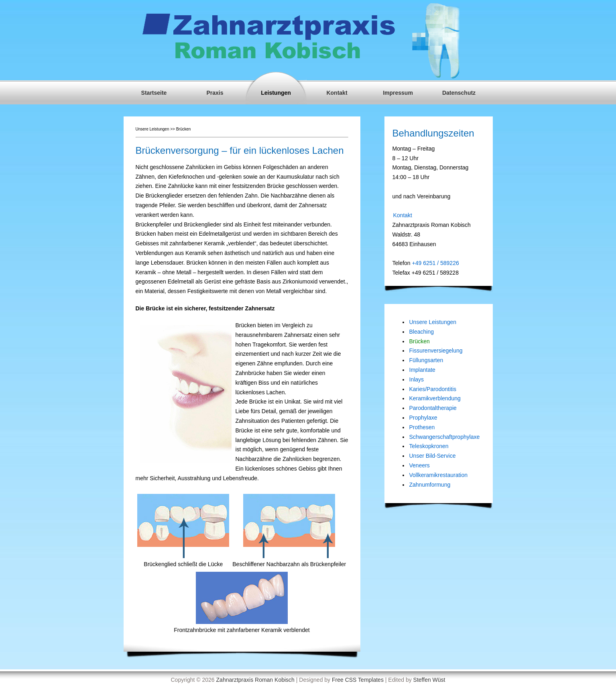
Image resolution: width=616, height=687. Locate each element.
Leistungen (276, 93)
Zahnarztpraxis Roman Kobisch (255, 680)
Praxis (215, 93)
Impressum (398, 93)
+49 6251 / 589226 (435, 263)
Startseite (154, 93)
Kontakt (337, 93)
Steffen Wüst (429, 680)
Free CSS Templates (358, 680)
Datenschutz (459, 93)
